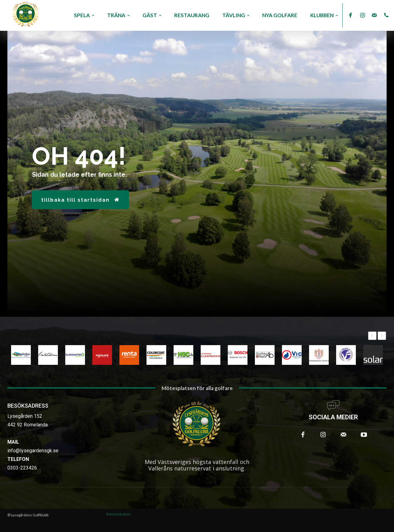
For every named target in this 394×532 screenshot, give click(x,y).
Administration (118, 514)
